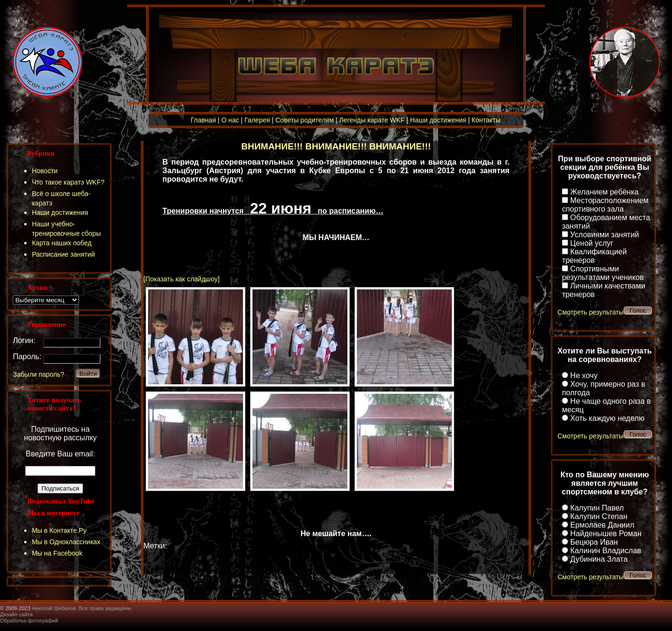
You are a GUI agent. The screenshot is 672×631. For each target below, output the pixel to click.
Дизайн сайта (16, 614)
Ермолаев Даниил (602, 525)
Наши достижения (438, 120)
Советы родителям (304, 120)
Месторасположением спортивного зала (605, 205)
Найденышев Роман (606, 534)
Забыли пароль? (38, 374)
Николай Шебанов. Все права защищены (82, 608)
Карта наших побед (62, 243)
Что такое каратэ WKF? (68, 182)
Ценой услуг (592, 243)
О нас (230, 120)
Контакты (486, 120)
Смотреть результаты (591, 312)
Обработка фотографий (29, 621)
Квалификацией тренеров (594, 256)
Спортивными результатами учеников (603, 273)
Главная (203, 120)
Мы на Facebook (57, 553)
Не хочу (584, 376)
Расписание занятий (63, 254)
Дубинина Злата (599, 559)
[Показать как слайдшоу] (181, 279)
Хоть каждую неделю (607, 418)
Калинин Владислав (606, 551)
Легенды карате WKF (372, 120)
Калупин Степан (599, 516)
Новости (45, 171)
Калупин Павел (597, 508)
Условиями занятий (605, 235)
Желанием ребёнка (605, 192)
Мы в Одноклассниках (66, 542)
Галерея (257, 120)
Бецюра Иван (594, 542)
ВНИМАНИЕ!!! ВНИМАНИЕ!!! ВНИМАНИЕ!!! (336, 146)
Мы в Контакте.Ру (59, 530)
